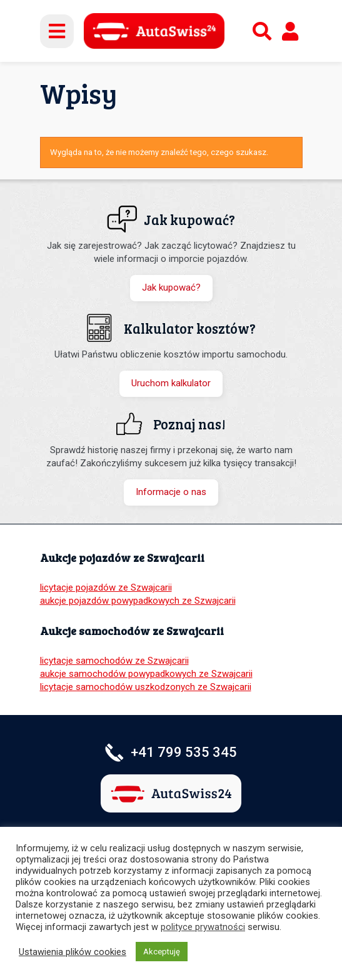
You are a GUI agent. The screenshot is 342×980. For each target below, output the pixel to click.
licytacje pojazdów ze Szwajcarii (106, 587)
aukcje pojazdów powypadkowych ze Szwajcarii (138, 601)
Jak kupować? (171, 287)
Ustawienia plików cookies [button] (73, 952)
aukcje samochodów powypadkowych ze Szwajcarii (146, 674)
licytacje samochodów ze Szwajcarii (114, 661)
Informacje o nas (171, 492)
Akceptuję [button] (162, 952)
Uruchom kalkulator (171, 383)
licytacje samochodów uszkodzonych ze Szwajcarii (146, 687)
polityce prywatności (203, 927)
